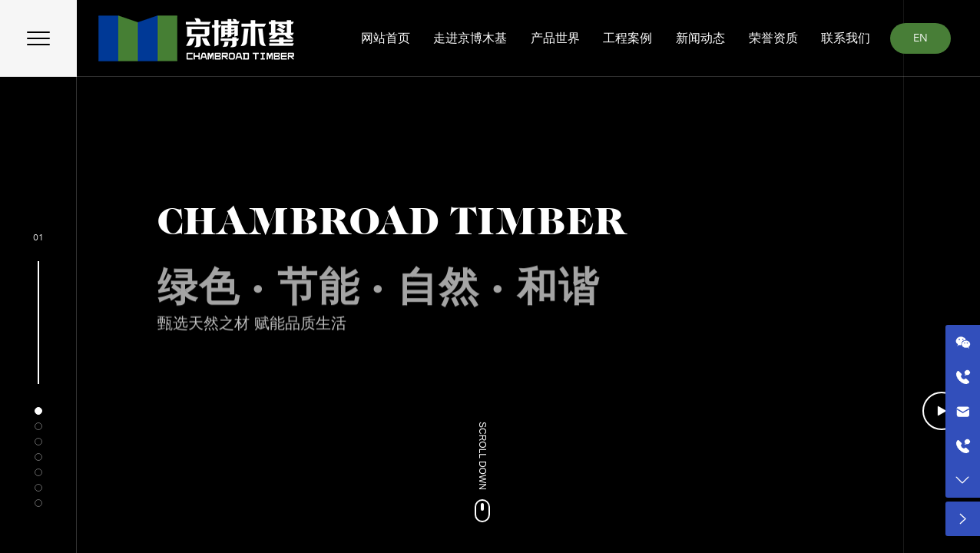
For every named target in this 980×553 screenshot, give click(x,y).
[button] (38, 411)
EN (920, 38)
